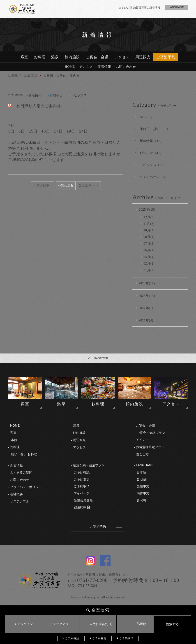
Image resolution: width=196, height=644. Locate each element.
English (142, 479)
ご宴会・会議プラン (151, 433)
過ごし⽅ (142, 454)
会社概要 (16, 494)
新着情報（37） (151, 141)
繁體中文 (143, 486)
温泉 (55, 57)
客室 (25, 57)
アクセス (122, 57)
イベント (142, 440)
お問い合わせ (126, 67)
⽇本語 (141, 472)
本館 (14, 440)
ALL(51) (146, 117)
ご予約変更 (99, 638)
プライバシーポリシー (26, 487)
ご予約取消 (126, 638)
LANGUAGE (145, 465)
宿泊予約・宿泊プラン (89, 465)
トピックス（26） (153, 165)
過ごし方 (86, 67)
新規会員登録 (83, 500)
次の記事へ (87, 185)
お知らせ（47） (151, 153)
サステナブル (20, 501)
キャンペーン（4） (154, 177)
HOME (70, 67)
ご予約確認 (72, 638)
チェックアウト (61, 624)
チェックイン (23, 624)
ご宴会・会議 (97, 57)
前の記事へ (45, 185)
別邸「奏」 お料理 (24, 454)
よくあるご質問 (21, 472)
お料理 (40, 57)
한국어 (141, 500)
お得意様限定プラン (150, 447)
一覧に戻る (66, 185)
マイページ (82, 493)
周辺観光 (143, 57)
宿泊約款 (80, 507)
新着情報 (104, 67)
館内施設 (72, 57)
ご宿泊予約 (166, 57)
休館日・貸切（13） (155, 129)
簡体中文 (143, 493)
